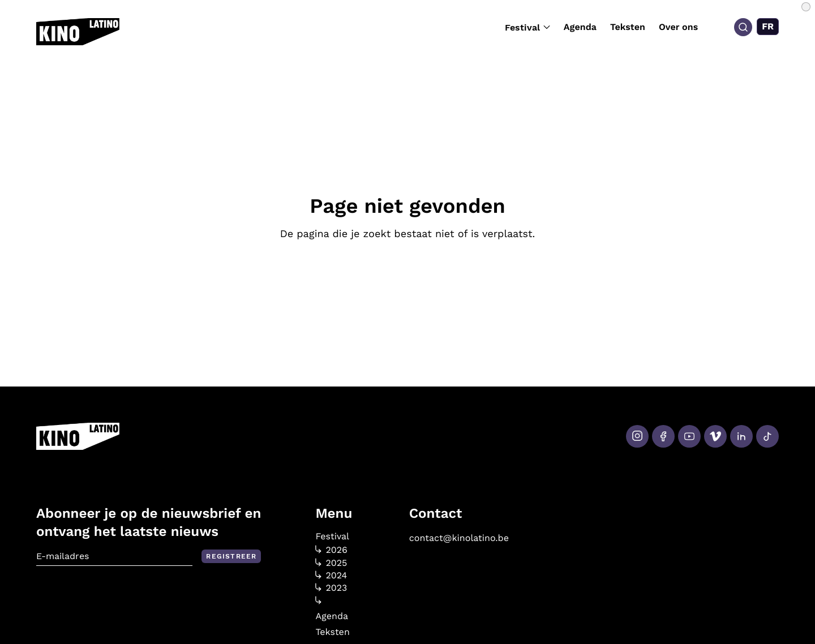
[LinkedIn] (741, 436)
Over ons (678, 27)
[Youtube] (689, 436)
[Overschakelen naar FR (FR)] (768, 27)
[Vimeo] (715, 436)
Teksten (628, 27)
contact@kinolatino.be (459, 538)
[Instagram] (637, 436)
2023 (331, 588)
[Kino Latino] (78, 32)
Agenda (580, 27)
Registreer (231, 556)
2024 (331, 576)
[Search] (743, 27)
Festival (527, 27)
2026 (331, 550)
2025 (331, 563)
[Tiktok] (767, 436)
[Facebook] (663, 436)
